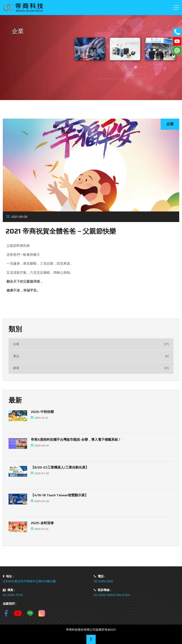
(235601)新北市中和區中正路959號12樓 (29, 581)
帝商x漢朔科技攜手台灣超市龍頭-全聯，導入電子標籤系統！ (76, 440)
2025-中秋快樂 (42, 412)
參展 (91, 368)
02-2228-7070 (13, 595)
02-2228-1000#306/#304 (112, 595)
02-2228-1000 (103, 581)
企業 (91, 344)
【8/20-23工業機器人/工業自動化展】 (60, 467)
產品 (91, 356)
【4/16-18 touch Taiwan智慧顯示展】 (59, 495)
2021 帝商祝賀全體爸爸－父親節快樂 (61, 231)
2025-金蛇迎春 (42, 523)
